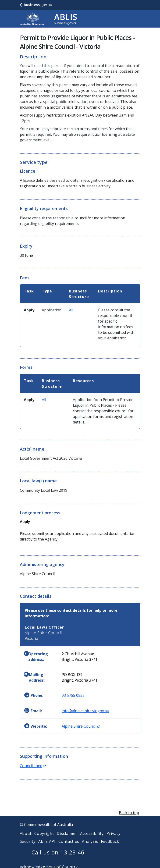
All (71, 310)
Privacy (114, 839)
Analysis (90, 847)
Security (28, 847)
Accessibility (92, 839)
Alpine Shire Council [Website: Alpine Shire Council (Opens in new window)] (81, 726)
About (26, 839)
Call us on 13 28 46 (58, 858)
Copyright (44, 839)
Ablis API (47, 847)
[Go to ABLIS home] (49, 19)
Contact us (69, 847)
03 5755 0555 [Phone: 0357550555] (73, 695)
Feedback (110, 847)
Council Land (33, 766)
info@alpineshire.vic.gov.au (85, 711)
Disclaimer (67, 839)
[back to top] (80, 818)
